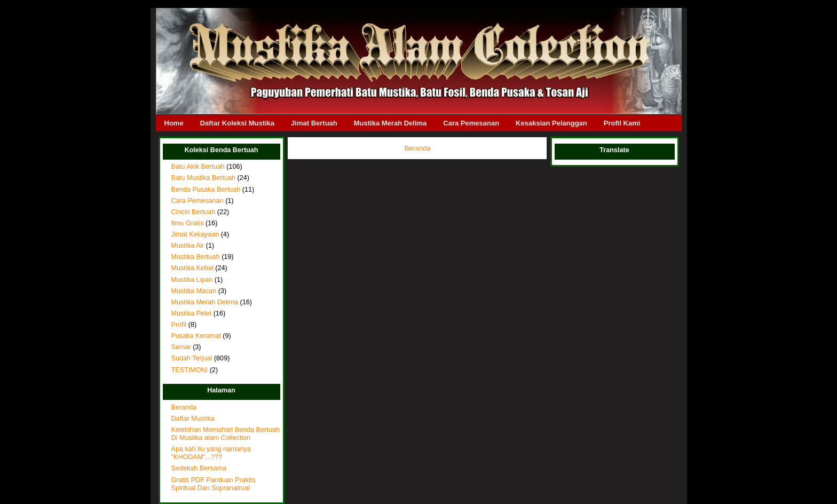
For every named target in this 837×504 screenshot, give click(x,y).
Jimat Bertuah (314, 123)
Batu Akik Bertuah (198, 167)
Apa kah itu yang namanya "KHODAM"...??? (211, 453)
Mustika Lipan (192, 280)
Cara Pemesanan (471, 123)
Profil (179, 325)
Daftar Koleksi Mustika (237, 123)
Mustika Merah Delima (390, 123)
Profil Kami (622, 123)
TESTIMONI (190, 370)
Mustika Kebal (192, 268)
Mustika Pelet (192, 313)
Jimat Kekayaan (195, 234)
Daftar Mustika (193, 419)
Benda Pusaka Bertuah (206, 190)
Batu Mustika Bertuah (204, 178)
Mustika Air (188, 246)
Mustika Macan (194, 291)
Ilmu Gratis (188, 223)
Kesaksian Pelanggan (551, 123)
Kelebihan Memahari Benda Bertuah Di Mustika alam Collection (226, 434)
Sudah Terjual (192, 358)
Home (174, 123)
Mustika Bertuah (196, 257)
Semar (181, 347)
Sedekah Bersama (199, 468)
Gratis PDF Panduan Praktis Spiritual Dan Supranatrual (214, 484)
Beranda (184, 407)
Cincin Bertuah (194, 212)
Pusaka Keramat (196, 336)
